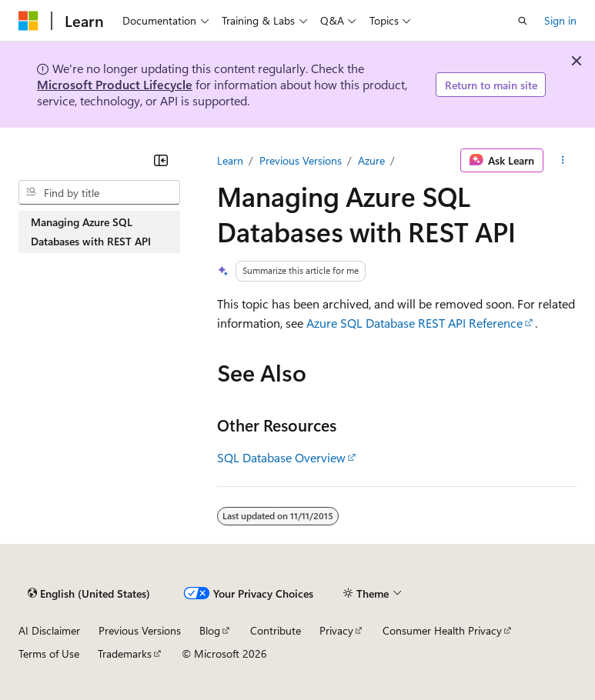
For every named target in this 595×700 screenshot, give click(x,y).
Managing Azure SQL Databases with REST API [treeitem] (91, 232)
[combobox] (99, 192)
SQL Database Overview (281, 457)
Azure (371, 160)
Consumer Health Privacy (442, 630)
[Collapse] (161, 160)
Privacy (336, 630)
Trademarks (125, 653)
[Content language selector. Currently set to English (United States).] (89, 594)
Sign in (560, 20)
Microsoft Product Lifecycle (115, 84)
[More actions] (563, 161)
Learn (230, 160)
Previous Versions (301, 160)
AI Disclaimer (49, 630)
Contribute (276, 630)
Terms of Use (49, 653)
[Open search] (523, 21)
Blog (210, 630)
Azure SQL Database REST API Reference (414, 323)
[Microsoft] (28, 21)
